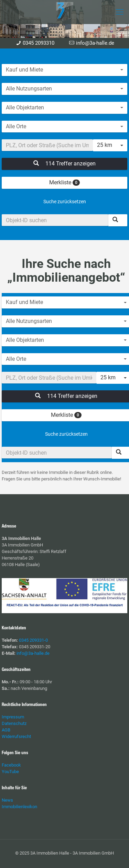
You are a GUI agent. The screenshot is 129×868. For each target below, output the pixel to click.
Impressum (13, 717)
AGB (6, 730)
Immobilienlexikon (19, 807)
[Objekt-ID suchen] (55, 220)
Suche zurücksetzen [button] (65, 202)
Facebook (11, 765)
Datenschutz (14, 723)
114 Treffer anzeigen (64, 164)
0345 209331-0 (33, 640)
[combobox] (64, 70)
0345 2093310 (39, 43)
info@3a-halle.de (95, 43)
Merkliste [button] (64, 182)
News (7, 800)
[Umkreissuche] (47, 145)
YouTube (10, 772)
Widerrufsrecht (16, 736)
